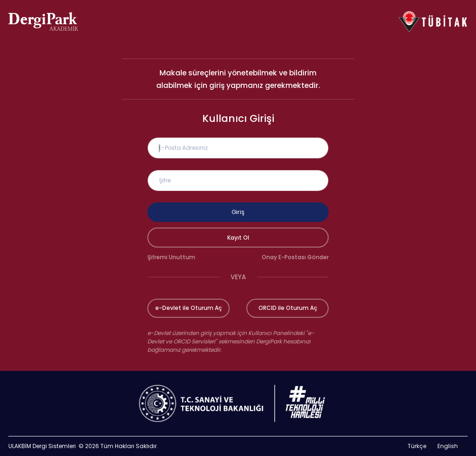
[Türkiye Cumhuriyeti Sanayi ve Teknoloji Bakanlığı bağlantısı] (238, 403)
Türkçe (417, 446)
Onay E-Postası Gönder (295, 257)
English (448, 446)
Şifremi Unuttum (171, 257)
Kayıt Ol (238, 238)
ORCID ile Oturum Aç (288, 308)
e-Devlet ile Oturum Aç (188, 308)
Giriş (238, 212)
